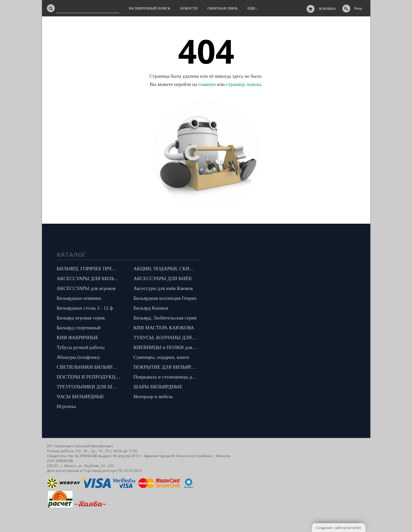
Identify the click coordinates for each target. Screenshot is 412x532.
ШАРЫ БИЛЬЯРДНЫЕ (158, 387)
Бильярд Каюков (151, 308)
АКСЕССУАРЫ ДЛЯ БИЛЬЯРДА (90, 278)
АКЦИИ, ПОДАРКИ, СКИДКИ (167, 269)
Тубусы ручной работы (81, 347)
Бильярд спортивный (79, 328)
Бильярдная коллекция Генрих (165, 298)
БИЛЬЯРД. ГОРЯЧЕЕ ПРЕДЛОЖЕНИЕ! (90, 269)
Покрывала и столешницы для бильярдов (167, 377)
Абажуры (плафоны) (78, 357)
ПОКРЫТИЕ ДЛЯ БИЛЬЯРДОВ (167, 367)
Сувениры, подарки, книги (161, 357)
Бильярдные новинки (79, 298)
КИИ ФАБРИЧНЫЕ (78, 338)
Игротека (66, 406)
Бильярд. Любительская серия (165, 318)
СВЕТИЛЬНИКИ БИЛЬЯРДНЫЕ (90, 367)
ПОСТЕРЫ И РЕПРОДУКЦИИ (90, 377)
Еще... (253, 8)
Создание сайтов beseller (339, 528)
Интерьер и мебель (153, 397)
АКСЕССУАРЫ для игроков (86, 288)
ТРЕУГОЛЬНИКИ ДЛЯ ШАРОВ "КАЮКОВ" (90, 387)
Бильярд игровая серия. (81, 318)
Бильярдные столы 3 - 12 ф (85, 308)
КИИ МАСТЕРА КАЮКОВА (164, 328)
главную (207, 84)
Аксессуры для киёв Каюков (163, 288)
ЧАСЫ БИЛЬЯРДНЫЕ (81, 397)
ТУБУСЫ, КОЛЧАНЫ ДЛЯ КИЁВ (167, 338)
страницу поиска (243, 84)
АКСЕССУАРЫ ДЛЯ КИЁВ (163, 278)
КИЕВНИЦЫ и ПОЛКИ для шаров (167, 347)
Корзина (327, 9)
